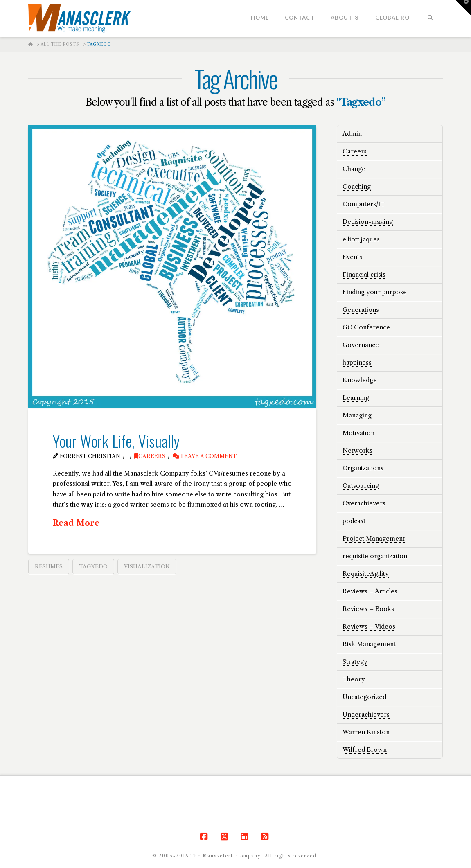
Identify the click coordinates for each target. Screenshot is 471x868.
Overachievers (364, 503)
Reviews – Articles (370, 591)
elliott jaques (361, 239)
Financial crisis (364, 274)
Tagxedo (93, 566)
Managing (357, 415)
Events (352, 257)
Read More (76, 523)
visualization (147, 566)
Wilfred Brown (365, 750)
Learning (356, 398)
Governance (361, 345)
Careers (150, 456)
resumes (49, 566)
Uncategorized (364, 697)
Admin (352, 134)
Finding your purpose (375, 292)
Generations (361, 310)
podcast (354, 521)
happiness (357, 362)
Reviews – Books (368, 609)
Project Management (374, 538)
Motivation (358, 433)
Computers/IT (364, 204)
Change (354, 169)
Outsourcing (361, 486)
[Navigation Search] (430, 18)
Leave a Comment (205, 456)
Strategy (355, 662)
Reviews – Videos (369, 626)
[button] (463, 8)
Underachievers (366, 714)
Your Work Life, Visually (116, 441)
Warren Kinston (366, 732)
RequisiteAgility (366, 574)
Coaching (357, 186)
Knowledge (360, 380)
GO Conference (366, 327)
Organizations (363, 468)
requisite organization (375, 556)
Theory (354, 679)
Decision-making (368, 222)
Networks (357, 450)
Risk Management (369, 644)
